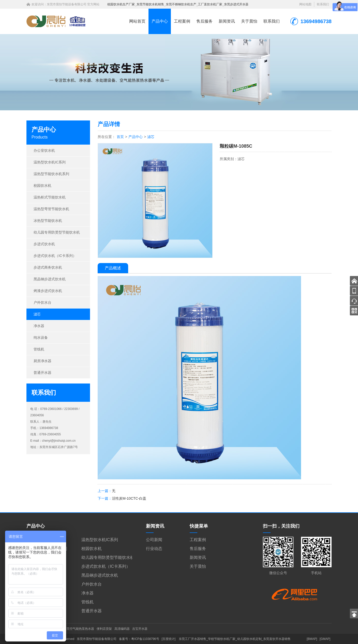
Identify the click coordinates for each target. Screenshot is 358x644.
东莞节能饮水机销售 (150, 4)
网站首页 (137, 21)
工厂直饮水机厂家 (210, 4)
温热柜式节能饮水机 (50, 197)
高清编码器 (122, 629)
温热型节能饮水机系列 (51, 174)
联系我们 (323, 4)
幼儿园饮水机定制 (249, 639)
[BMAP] (312, 639)
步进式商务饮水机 (48, 267)
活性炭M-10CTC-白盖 (129, 498)
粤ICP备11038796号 (145, 639)
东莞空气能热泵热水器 (79, 629)
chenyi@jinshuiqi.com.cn (59, 441)
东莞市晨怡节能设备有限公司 (67, 4)
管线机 (39, 349)
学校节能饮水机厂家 (222, 639)
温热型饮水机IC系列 (50, 162)
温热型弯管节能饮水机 (51, 209)
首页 (120, 137)
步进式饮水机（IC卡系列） (55, 256)
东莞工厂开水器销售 (192, 639)
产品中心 (160, 21)
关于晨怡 (249, 21)
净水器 (39, 326)
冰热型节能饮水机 (48, 221)
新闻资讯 (227, 21)
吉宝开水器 (140, 629)
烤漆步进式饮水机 (48, 291)
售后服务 (204, 21)
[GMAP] (325, 639)
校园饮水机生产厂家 (121, 4)
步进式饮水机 (44, 244)
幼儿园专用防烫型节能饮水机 (57, 232)
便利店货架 (104, 629)
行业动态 (154, 549)
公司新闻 (154, 540)
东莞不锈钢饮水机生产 (181, 4)
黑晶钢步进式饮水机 (50, 279)
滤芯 (37, 314)
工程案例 (182, 21)
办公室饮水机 (44, 150)
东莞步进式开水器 (236, 4)
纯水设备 (41, 338)
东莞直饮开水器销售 (277, 639)
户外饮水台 (42, 302)
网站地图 (305, 4)
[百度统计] (169, 639)
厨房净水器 (42, 361)
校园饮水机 (42, 186)
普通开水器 (42, 373)
